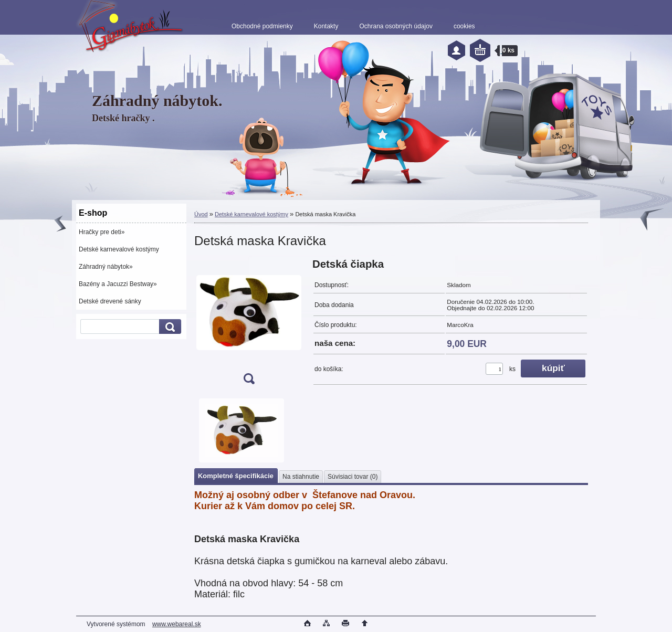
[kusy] (494, 369)
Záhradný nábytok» (106, 267)
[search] (169, 327)
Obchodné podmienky (262, 26)
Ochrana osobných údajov (396, 26)
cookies (464, 26)
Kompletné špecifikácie (236, 476)
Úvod (201, 214)
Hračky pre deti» (102, 232)
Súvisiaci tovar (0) (353, 477)
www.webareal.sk (177, 624)
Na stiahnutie (301, 477)
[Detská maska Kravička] (249, 325)
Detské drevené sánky (110, 301)
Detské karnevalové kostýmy (119, 249)
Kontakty (326, 26)
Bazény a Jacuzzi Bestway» (118, 284)
